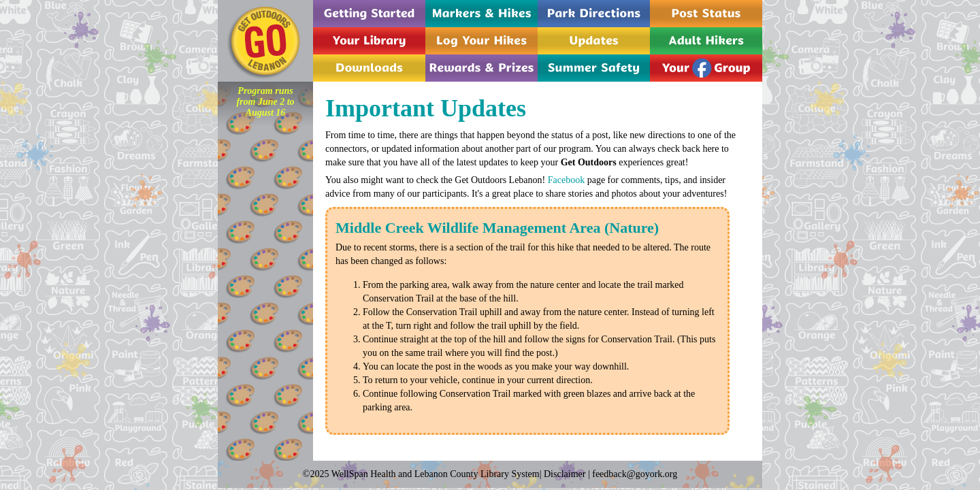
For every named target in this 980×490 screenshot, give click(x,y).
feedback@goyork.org (635, 474)
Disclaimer (565, 474)
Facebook (566, 180)
